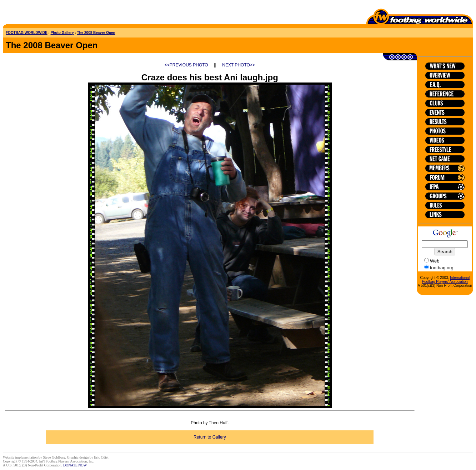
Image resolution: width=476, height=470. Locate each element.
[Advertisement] (45, 14)
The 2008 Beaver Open (96, 33)
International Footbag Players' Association (446, 280)
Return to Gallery (210, 437)
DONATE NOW (75, 465)
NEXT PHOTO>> (239, 65)
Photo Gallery (62, 33)
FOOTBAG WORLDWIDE (27, 33)
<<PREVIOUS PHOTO (186, 65)
